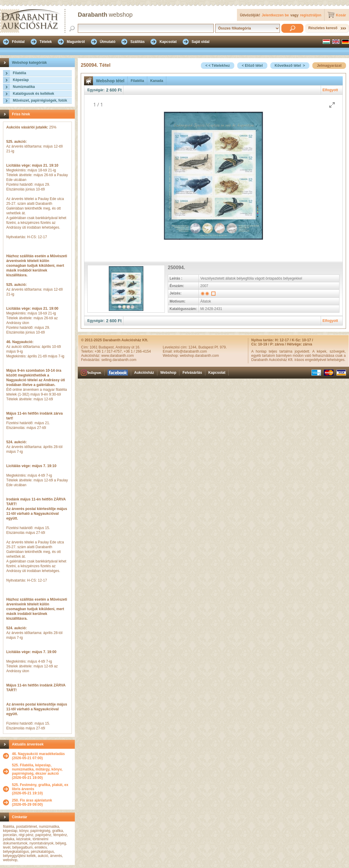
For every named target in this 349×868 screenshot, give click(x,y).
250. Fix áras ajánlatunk (32, 800)
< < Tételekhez (218, 66)
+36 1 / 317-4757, (109, 351)
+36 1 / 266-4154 (137, 351)
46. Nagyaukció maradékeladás (38, 754)
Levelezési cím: (176, 347)
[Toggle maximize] (332, 105)
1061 (94, 347)
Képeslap (21, 80)
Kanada (157, 81)
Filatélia (20, 73)
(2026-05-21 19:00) (42, 771)
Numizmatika (24, 87)
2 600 (111, 90)
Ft (120, 90)
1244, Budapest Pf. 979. (208, 347)
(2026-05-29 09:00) (32, 802)
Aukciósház (144, 373)
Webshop (168, 373)
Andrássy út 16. (128, 347)
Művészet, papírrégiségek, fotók (40, 100)
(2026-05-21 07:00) (38, 756)
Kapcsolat (217, 373)
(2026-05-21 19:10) (42, 789)
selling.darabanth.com (119, 360)
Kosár (341, 15)
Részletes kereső (323, 28)
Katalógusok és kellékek (34, 94)
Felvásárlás (192, 373)
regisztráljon (311, 15)
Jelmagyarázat (329, 66)
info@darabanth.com (190, 351)
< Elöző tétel (252, 66)
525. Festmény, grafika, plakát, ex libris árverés (40, 787)
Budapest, (107, 347)
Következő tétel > (290, 66)
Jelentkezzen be (275, 15)
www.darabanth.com (118, 356)
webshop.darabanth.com (199, 356)
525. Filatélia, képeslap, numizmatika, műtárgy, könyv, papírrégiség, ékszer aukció (37, 769)
